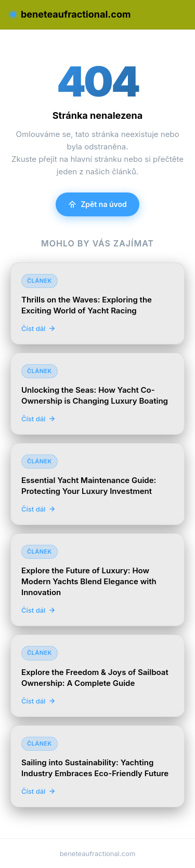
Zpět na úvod (97, 204)
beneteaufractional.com (70, 14)
